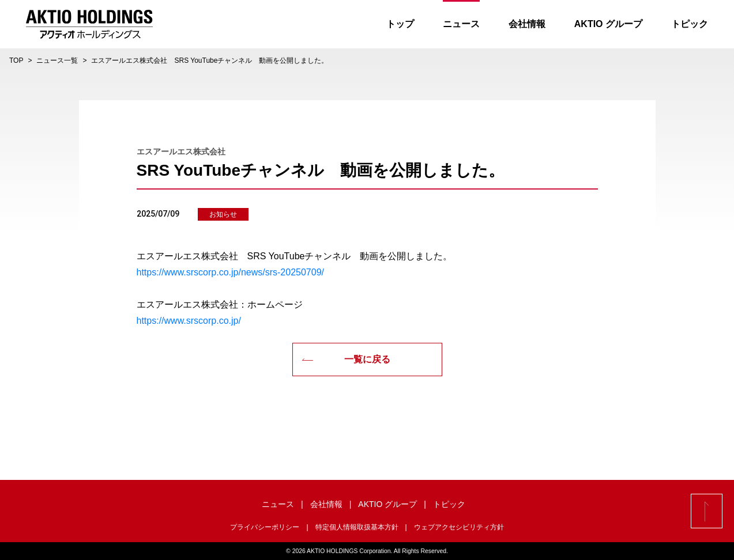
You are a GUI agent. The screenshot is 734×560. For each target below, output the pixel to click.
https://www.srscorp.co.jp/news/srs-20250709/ (230, 272)
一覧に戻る (346, 359)
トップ (400, 24)
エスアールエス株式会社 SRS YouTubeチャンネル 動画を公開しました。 (210, 60)
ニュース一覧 (57, 60)
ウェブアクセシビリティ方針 (459, 527)
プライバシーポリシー (265, 527)
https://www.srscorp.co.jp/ (189, 321)
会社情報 (527, 24)
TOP (16, 60)
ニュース (461, 24)
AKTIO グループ (608, 24)
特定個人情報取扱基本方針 (357, 527)
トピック (690, 24)
